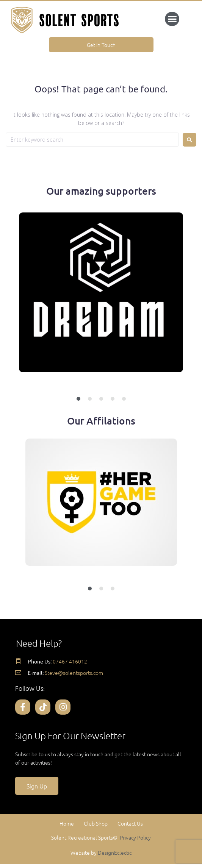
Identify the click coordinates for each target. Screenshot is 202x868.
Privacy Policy (135, 837)
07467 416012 (70, 661)
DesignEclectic (115, 852)
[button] (172, 19)
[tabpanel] (101, 307)
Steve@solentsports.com (74, 673)
